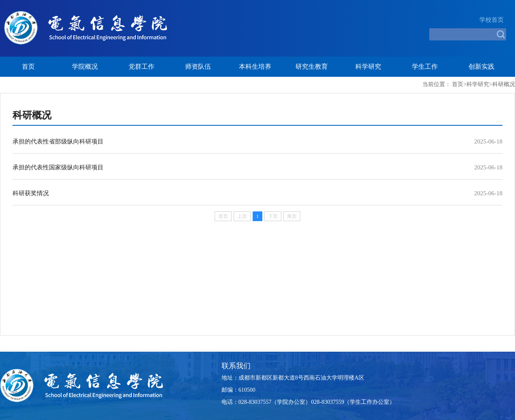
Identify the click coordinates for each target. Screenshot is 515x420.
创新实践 (481, 66)
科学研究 (368, 66)
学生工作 (425, 66)
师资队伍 (198, 66)
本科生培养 (255, 66)
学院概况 (85, 66)
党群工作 (141, 66)
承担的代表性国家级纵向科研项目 (58, 167)
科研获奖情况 (31, 193)
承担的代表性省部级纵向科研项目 (58, 141)
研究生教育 (312, 66)
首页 (28, 66)
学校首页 (492, 20)
